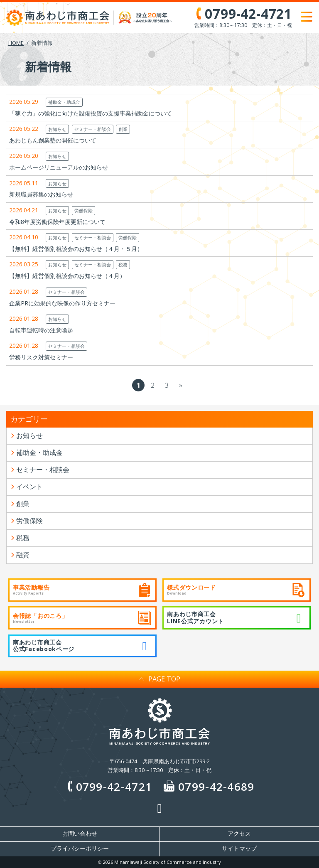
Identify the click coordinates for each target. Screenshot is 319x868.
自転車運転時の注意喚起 (41, 330)
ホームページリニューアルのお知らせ (59, 167)
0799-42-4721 (108, 787)
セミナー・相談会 (93, 129)
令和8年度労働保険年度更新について (57, 222)
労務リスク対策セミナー (41, 357)
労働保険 (83, 210)
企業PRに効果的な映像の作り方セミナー (62, 303)
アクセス (239, 834)
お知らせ (57, 129)
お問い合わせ (80, 834)
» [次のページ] (181, 385)
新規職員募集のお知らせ (41, 194)
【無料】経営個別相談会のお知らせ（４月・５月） (76, 249)
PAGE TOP (159, 679)
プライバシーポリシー (80, 848)
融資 (23, 555)
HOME (16, 43)
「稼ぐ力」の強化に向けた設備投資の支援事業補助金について (91, 113)
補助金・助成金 (64, 102)
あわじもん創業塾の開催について (53, 140)
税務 (123, 264)
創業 (123, 129)
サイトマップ (239, 848)
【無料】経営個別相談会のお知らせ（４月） (67, 276)
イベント (29, 487)
